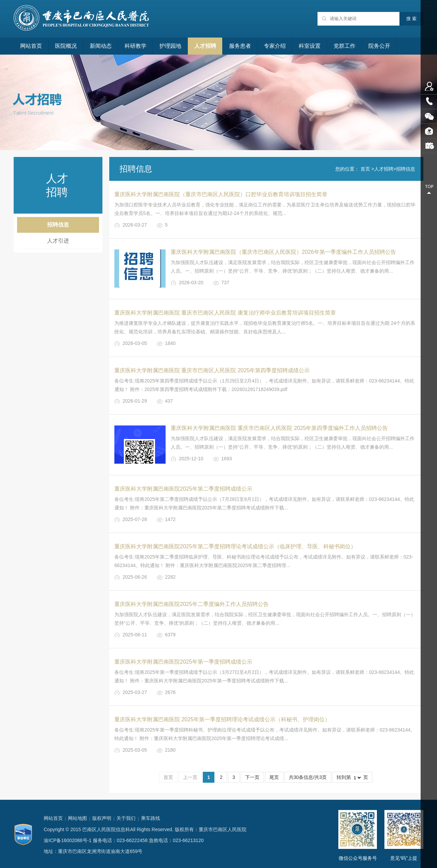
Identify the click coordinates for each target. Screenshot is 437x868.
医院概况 (66, 46)
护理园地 (170, 46)
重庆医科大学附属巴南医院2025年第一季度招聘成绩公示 (183, 662)
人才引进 (58, 241)
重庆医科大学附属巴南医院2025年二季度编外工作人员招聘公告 (192, 604)
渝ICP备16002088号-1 (68, 840)
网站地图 (77, 818)
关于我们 (126, 818)
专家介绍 (275, 46)
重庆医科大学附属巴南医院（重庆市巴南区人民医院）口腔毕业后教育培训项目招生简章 (221, 194)
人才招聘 (205, 46)
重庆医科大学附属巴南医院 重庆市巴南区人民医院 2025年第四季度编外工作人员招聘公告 (279, 428)
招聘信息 (58, 225)
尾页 (274, 777)
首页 (365, 169)
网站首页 (31, 46)
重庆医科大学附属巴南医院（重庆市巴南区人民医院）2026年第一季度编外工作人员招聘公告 (283, 252)
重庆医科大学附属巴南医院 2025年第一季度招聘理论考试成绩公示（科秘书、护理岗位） (222, 719)
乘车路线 (151, 818)
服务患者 (240, 46)
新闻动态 (101, 46)
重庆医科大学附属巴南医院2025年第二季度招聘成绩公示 (183, 489)
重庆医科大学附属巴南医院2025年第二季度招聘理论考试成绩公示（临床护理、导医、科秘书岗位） (235, 546)
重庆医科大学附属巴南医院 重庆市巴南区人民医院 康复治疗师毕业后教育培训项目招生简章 (225, 313)
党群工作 (344, 46)
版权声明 (102, 818)
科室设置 (310, 46)
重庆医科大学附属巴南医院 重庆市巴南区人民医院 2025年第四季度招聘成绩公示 (212, 370)
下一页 (252, 777)
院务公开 (379, 46)
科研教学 (136, 46)
